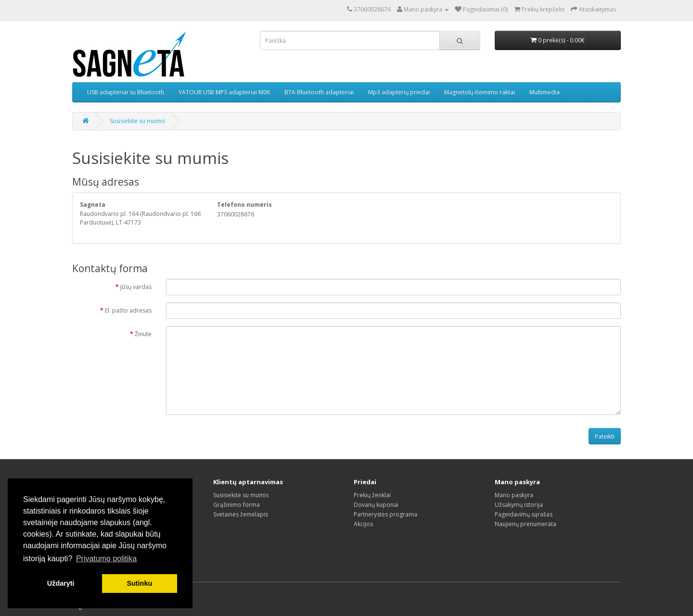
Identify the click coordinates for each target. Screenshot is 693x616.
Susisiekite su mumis (137, 121)
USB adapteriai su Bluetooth (126, 92)
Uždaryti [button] (61, 583)
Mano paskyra (514, 495)
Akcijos (363, 524)
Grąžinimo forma (237, 505)
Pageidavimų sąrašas (524, 514)
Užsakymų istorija (519, 505)
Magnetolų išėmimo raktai (480, 92)
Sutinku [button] (139, 583)
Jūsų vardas (136, 287)
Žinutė (143, 334)
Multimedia (545, 92)
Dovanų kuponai (376, 505)
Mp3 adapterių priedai (399, 92)
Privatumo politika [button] (106, 559)
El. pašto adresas (128, 310)
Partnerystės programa (385, 514)
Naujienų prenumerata (526, 524)
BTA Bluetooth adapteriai (319, 92)
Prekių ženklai (372, 495)
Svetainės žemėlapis (241, 514)
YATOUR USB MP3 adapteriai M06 (224, 92)
